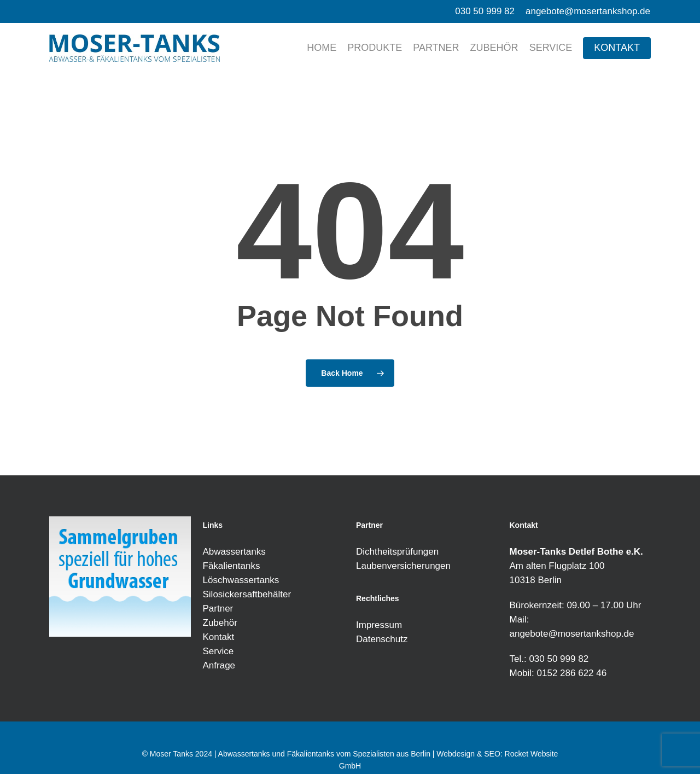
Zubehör (220, 623)
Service (218, 651)
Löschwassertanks (241, 580)
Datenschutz (382, 639)
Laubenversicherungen (403, 566)
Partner (218, 609)
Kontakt (219, 637)
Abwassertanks (234, 552)
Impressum (379, 625)
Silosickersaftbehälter (247, 594)
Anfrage (219, 665)
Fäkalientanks (232, 566)
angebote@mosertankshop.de (572, 634)
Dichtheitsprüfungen (397, 552)
